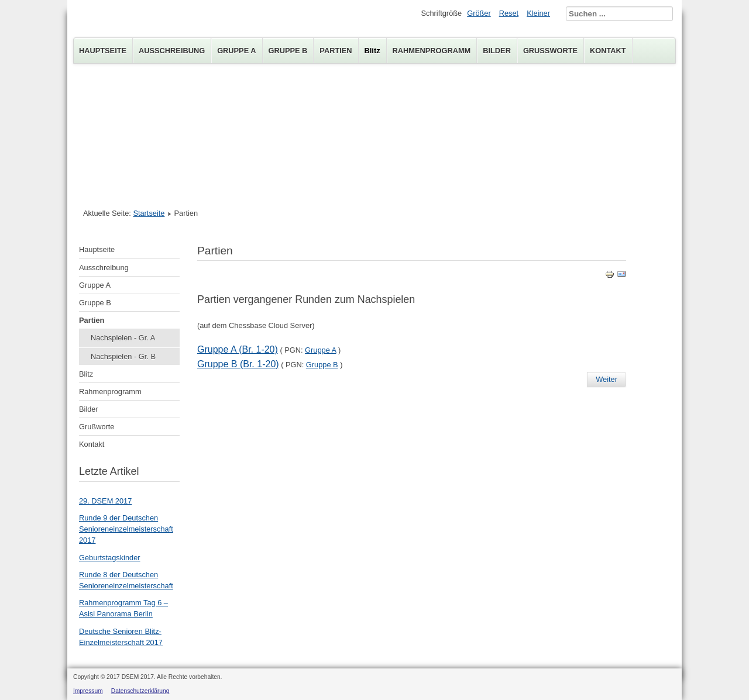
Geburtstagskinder (110, 558)
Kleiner (538, 13)
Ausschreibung (172, 51)
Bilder (497, 51)
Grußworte (550, 51)
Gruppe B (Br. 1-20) (238, 364)
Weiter (607, 379)
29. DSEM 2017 (105, 501)
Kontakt (608, 51)
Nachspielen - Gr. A (123, 338)
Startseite (149, 213)
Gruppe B (288, 51)
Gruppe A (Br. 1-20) (238, 349)
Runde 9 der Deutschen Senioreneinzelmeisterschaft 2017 (126, 529)
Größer (479, 13)
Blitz (372, 51)
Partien (336, 51)
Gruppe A (236, 51)
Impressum (88, 691)
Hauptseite (103, 51)
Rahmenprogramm (432, 51)
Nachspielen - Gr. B (123, 356)
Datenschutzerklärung (140, 691)
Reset (509, 13)
